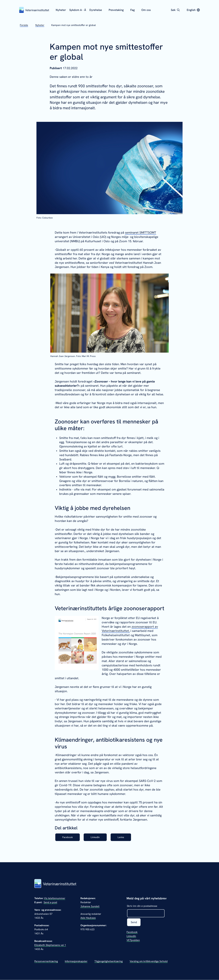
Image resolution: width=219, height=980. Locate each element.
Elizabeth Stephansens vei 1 (50, 945)
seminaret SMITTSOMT (141, 233)
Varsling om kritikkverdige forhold (149, 961)
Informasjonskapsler (76, 961)
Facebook (68, 837)
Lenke (123, 837)
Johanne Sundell (90, 906)
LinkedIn (97, 837)
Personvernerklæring (46, 961)
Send (134, 922)
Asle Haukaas (88, 918)
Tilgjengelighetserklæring (109, 961)
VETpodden (133, 940)
